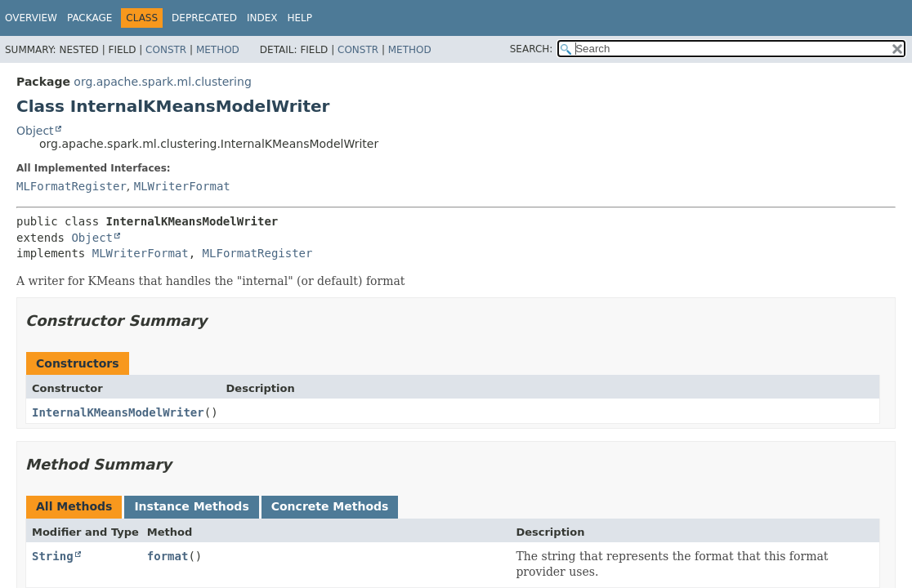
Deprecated (204, 18)
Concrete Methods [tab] (330, 506)
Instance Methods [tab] (191, 506)
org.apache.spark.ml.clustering (162, 82)
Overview (31, 18)
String (53, 556)
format (168, 556)
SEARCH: (532, 49)
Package (89, 18)
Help (300, 18)
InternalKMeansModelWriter (118, 412)
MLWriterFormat (182, 186)
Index (262, 18)
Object (35, 131)
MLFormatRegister (72, 186)
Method (218, 50)
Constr (166, 50)
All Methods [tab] (74, 506)
